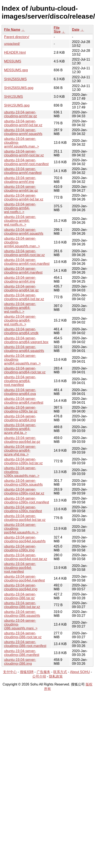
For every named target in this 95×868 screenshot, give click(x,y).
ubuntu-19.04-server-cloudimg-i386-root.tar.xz (23, 635)
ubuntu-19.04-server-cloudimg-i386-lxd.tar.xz (22, 605)
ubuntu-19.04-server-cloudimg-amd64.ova (20, 392)
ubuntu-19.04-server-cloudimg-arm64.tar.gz (21, 189)
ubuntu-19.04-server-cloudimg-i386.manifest (22, 653)
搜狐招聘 (27, 672)
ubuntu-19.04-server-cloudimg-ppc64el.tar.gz (22, 440)
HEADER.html (15, 53)
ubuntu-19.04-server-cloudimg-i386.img (20, 662)
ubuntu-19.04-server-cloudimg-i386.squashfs (22, 614)
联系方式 (60, 672)
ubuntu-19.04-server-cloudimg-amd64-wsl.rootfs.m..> (20, 320)
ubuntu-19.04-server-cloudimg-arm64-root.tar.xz (24, 253)
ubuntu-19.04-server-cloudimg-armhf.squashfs (23, 132)
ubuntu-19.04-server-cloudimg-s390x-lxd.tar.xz (23, 461)
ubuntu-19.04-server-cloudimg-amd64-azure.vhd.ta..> (20, 429)
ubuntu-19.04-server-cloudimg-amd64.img (20, 418)
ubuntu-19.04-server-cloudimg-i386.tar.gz (20, 596)
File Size (57, 30)
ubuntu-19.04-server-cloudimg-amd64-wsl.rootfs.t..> (20, 308)
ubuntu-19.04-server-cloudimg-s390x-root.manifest (27, 500)
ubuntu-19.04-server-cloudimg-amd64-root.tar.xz (25, 370)
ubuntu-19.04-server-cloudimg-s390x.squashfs (23, 483)
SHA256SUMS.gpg (19, 88)
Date (76, 30)
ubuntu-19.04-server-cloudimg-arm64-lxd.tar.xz (24, 197)
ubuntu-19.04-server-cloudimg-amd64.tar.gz (21, 288)
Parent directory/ (17, 37)
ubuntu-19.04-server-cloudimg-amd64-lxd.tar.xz (24, 297)
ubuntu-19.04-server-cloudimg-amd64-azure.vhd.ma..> (20, 450)
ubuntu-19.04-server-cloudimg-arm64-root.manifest (27, 262)
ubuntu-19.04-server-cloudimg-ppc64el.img (21, 587)
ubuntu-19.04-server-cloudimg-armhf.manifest (23, 171)
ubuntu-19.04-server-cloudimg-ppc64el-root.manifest (20, 568)
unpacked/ (12, 44)
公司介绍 (39, 676)
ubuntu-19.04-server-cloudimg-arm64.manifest (23, 271)
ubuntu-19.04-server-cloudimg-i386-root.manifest (25, 644)
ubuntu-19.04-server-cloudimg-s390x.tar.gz (21, 409)
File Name (12, 30)
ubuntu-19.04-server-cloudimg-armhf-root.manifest (26, 162)
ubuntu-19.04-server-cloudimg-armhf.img (20, 180)
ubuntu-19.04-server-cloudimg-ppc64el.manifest (24, 578)
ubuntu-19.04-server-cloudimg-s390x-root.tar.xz (24, 491)
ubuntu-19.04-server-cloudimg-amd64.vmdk (21, 331)
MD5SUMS (13, 61)
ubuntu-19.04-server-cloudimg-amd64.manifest (24, 401)
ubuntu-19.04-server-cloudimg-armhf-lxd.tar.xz (23, 123)
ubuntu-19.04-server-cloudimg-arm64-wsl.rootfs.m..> (20, 221)
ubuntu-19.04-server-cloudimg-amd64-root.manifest (20, 381)
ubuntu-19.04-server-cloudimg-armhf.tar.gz (21, 114)
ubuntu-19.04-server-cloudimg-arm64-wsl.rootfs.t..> (20, 208)
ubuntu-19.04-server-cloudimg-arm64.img (20, 280)
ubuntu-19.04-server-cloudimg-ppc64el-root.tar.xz (26, 557)
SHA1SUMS (13, 97)
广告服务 (43, 672)
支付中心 (10, 672)
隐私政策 (56, 676)
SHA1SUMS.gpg (17, 105)
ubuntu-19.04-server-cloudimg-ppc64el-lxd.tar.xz (25, 518)
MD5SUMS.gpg (16, 70)
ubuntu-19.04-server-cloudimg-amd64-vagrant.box (26, 340)
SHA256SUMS (15, 79)
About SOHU (80, 672)
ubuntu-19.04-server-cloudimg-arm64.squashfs (24, 232)
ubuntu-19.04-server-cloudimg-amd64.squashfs (24, 349)
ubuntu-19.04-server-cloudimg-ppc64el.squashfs (25, 539)
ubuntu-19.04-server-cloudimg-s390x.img (20, 548)
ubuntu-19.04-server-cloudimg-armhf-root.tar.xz (24, 153)
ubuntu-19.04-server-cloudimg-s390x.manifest (23, 509)
